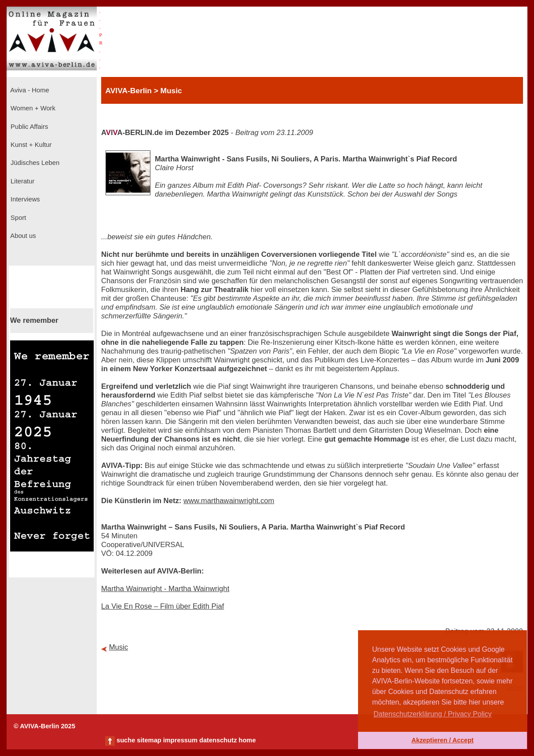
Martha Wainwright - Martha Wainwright (165, 589)
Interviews (24, 199)
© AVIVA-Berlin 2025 (44, 726)
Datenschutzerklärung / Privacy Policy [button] (433, 714)
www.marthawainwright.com (229, 501)
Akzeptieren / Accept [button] (442, 740)
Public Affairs (28, 127)
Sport (17, 218)
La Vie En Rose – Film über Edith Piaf (163, 606)
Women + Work (32, 108)
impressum (180, 740)
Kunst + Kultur (30, 145)
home (247, 740)
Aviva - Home (29, 90)
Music (119, 647)
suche (126, 740)
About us (22, 236)
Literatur (22, 181)
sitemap (149, 740)
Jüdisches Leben (34, 163)
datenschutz (218, 740)
